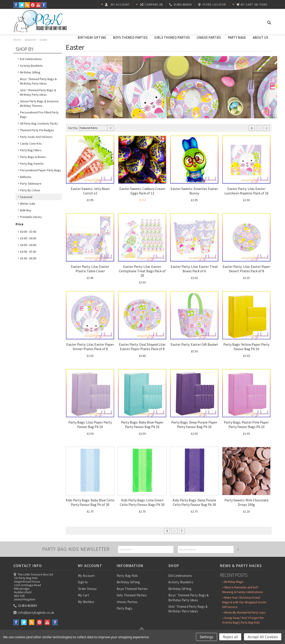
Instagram (44, 5)
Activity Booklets (31, 66)
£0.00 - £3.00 (28, 232)
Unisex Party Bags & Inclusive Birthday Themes (39, 103)
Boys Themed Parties (130, 37)
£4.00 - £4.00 (28, 245)
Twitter (22, 5)
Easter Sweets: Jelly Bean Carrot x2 (90, 191)
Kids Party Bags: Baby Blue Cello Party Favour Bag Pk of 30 (90, 502)
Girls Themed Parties (172, 37)
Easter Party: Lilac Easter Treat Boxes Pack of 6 (194, 269)
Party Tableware (31, 184)
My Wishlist (86, 602)
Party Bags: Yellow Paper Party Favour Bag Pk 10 (246, 347)
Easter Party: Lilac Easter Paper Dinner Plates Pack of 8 (90, 347)
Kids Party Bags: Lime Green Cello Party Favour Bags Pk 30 (142, 502)
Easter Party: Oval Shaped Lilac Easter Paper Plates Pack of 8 (142, 347)
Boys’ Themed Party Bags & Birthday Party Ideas (38, 81)
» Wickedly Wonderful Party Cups (244, 612)
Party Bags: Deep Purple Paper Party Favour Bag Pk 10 (194, 424)
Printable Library (31, 217)
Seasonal (31, 40)
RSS (27, 5)
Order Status (87, 589)
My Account (86, 576)
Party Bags (237, 37)
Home (17, 40)
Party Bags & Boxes (33, 157)
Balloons (26, 177)
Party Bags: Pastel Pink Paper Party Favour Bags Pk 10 (246, 424)
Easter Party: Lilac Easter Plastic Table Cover (90, 269)
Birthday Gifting (92, 37)
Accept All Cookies (263, 637)
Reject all (230, 637)
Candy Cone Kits (31, 143)
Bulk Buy (26, 210)
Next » (267, 128)
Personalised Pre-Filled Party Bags (39, 115)
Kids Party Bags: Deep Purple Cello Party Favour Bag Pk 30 (194, 502)
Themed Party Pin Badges (37, 130)
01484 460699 (25, 606)
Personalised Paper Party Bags (41, 170)
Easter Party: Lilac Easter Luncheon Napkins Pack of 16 (246, 191)
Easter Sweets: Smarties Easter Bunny (194, 191)
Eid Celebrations (31, 59)
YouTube (38, 5)
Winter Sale (28, 204)
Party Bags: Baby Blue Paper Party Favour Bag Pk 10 (142, 424)
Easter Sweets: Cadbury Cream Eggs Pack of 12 (142, 191)
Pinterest (33, 5)
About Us (261, 37)
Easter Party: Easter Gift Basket (194, 344)
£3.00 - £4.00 (28, 238)
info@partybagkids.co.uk (34, 613)
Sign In (83, 582)
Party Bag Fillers (31, 150)
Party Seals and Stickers (36, 137)
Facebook (16, 5)
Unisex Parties (209, 37)
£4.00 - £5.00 (28, 252)
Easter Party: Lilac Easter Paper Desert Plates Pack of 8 (246, 269)
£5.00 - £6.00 (28, 258)
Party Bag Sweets (32, 164)
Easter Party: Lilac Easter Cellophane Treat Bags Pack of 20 (142, 271)
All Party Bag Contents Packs (39, 123)
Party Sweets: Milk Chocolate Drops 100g (246, 502)
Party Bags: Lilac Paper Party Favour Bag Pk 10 (90, 424)
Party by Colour (30, 190)
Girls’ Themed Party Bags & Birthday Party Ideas (38, 92)
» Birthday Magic (233, 582)
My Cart (83, 595)
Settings (207, 637)
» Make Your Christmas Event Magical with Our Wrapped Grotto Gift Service (244, 602)
